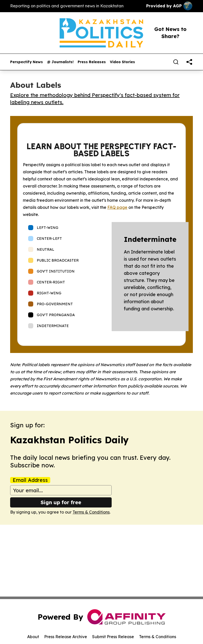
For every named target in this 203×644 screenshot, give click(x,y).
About (33, 637)
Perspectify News (27, 62)
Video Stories (122, 62)
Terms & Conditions (91, 512)
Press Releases (92, 62)
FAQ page (117, 207)
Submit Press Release (113, 637)
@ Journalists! (60, 62)
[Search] (176, 62)
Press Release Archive (66, 637)
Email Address (30, 480)
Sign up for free (61, 502)
